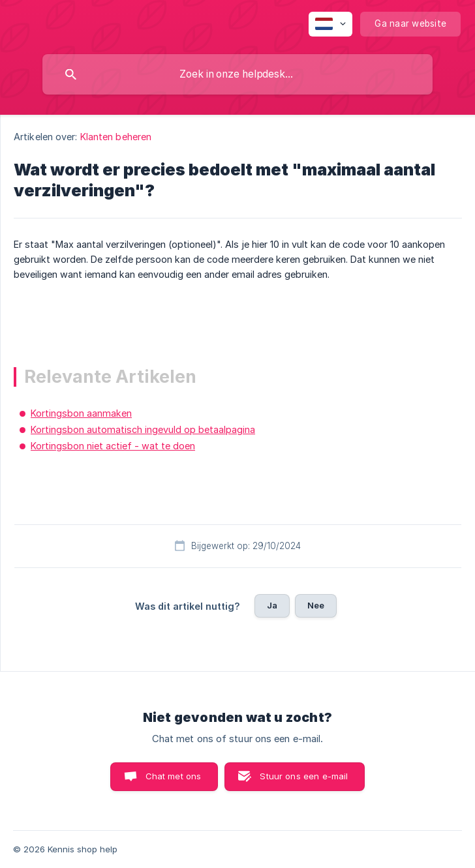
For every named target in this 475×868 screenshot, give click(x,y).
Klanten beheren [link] (116, 137)
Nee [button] (316, 605)
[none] (330, 24)
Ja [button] (272, 605)
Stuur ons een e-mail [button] (304, 776)
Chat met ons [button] (174, 776)
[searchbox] (237, 74)
